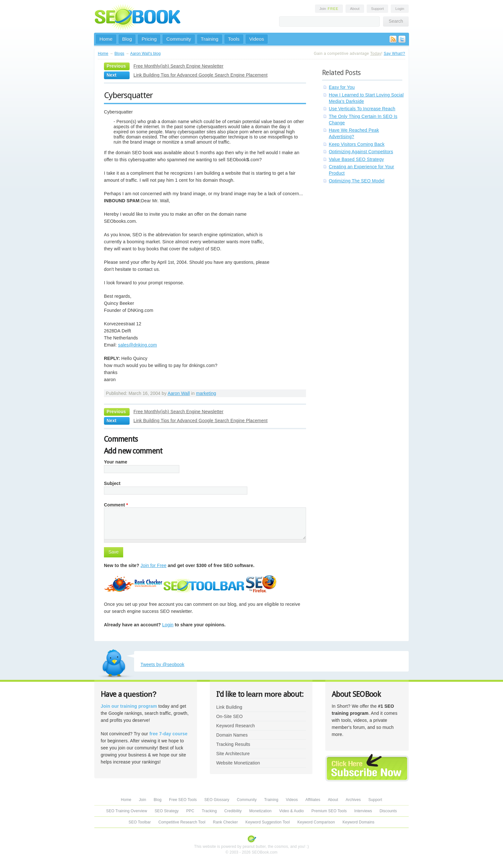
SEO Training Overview (127, 811)
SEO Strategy (167, 811)
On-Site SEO (229, 716)
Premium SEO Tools (329, 811)
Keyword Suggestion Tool (268, 822)
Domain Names (232, 735)
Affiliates (313, 800)
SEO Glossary (217, 800)
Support (378, 9)
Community (179, 39)
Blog (127, 39)
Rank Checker (226, 822)
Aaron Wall (179, 393)
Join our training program (129, 706)
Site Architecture (233, 754)
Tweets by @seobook (162, 664)
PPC (190, 811)
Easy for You (342, 87)
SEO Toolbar (140, 822)
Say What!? (394, 54)
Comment (116, 505)
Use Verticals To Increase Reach (362, 109)
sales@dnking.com (137, 345)
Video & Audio (291, 811)
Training (210, 39)
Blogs (119, 54)
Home (106, 39)
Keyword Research (236, 726)
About (355, 9)
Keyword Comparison (316, 822)
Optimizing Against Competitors (361, 152)
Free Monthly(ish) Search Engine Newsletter (179, 66)
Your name (116, 462)
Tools (234, 39)
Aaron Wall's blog (145, 54)
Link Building (229, 707)
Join (329, 9)
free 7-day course (169, 734)
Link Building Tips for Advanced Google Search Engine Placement (200, 75)
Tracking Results (233, 744)
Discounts (388, 811)
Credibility (233, 811)
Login (400, 9)
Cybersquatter (128, 95)
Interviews (363, 811)
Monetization (260, 811)
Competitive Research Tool (182, 822)
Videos (257, 39)
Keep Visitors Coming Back (357, 144)
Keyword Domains (358, 822)
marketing (206, 393)
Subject (112, 483)
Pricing (149, 39)
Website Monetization (238, 763)
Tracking (209, 811)
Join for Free (153, 565)
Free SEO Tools (183, 800)
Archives (353, 800)
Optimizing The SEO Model (357, 181)
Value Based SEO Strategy (356, 159)
